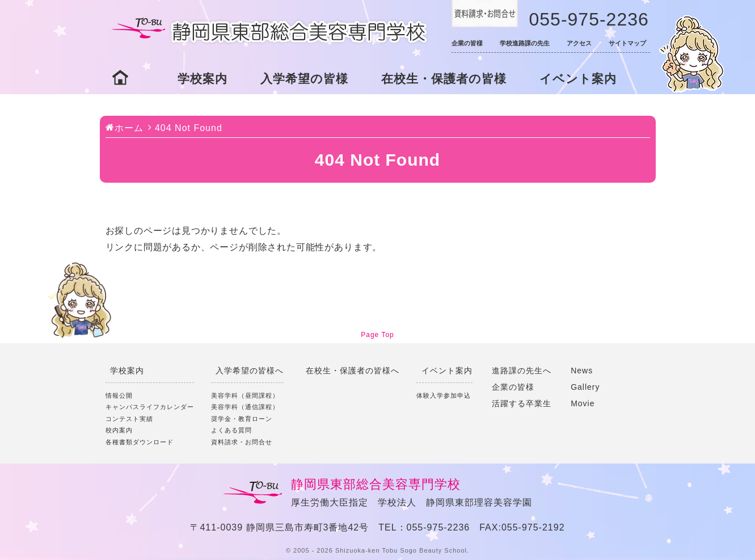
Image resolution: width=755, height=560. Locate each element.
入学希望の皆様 (304, 79)
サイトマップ (627, 43)
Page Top (377, 335)
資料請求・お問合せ (242, 442)
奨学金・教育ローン (242, 419)
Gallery (585, 387)
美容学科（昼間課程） (245, 395)
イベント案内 (578, 79)
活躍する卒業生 (522, 403)
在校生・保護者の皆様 (444, 79)
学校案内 (203, 79)
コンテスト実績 (129, 419)
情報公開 (119, 395)
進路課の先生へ (522, 370)
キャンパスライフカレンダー (150, 407)
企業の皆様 (467, 43)
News (582, 370)
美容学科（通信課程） (245, 407)
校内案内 (119, 430)
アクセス (579, 43)
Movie (583, 403)
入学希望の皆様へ (250, 370)
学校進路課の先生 (525, 43)
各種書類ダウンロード (140, 442)
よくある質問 (231, 430)
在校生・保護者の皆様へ (353, 370)
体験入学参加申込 (444, 395)
